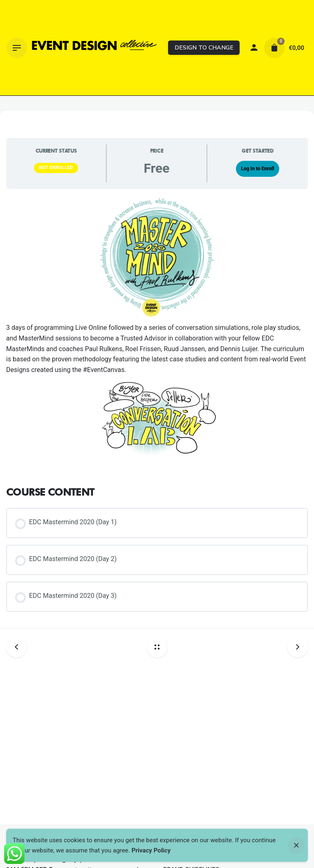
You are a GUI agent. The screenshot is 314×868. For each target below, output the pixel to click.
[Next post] (295, 647)
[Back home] (157, 647)
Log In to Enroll (257, 169)
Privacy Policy (151, 850)
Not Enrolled (56, 168)
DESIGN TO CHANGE (204, 47)
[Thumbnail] (94, 48)
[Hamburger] (17, 48)
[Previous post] (19, 647)
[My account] (254, 48)
